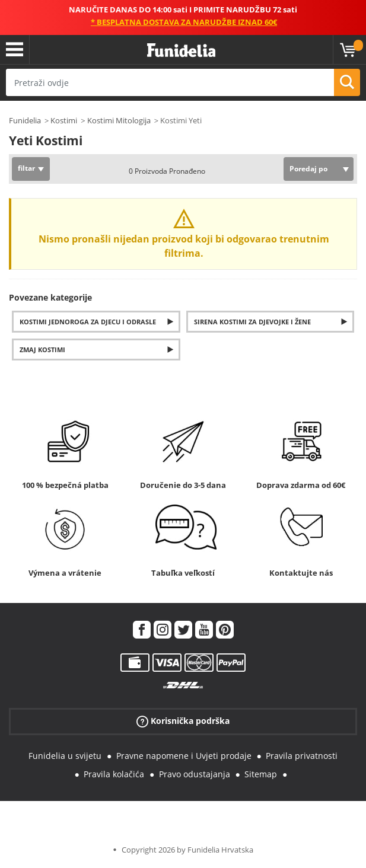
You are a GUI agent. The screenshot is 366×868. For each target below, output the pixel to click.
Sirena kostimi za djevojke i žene (252, 322)
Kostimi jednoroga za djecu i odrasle (88, 322)
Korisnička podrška (183, 721)
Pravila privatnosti (302, 756)
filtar (26, 168)
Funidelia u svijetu (65, 756)
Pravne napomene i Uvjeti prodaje (184, 756)
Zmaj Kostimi (42, 350)
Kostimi (64, 120)
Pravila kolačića (114, 774)
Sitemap (261, 774)
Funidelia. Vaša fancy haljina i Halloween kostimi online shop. (181, 51)
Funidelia (25, 120)
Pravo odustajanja (195, 774)
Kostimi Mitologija (119, 120)
